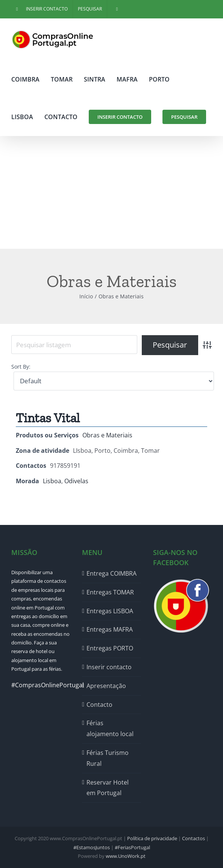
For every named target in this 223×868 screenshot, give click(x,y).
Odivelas (76, 481)
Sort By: (21, 367)
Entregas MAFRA (110, 629)
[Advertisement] (111, 192)
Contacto (99, 705)
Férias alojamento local (110, 728)
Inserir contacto (109, 667)
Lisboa (52, 481)
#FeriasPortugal (132, 847)
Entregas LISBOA (110, 611)
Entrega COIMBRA (111, 573)
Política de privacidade (152, 838)
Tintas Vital (48, 418)
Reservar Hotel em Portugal (108, 788)
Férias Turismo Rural (108, 758)
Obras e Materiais (107, 435)
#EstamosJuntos (92, 847)
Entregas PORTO (110, 648)
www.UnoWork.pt (126, 856)
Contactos (193, 838)
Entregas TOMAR (110, 592)
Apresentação (106, 686)
